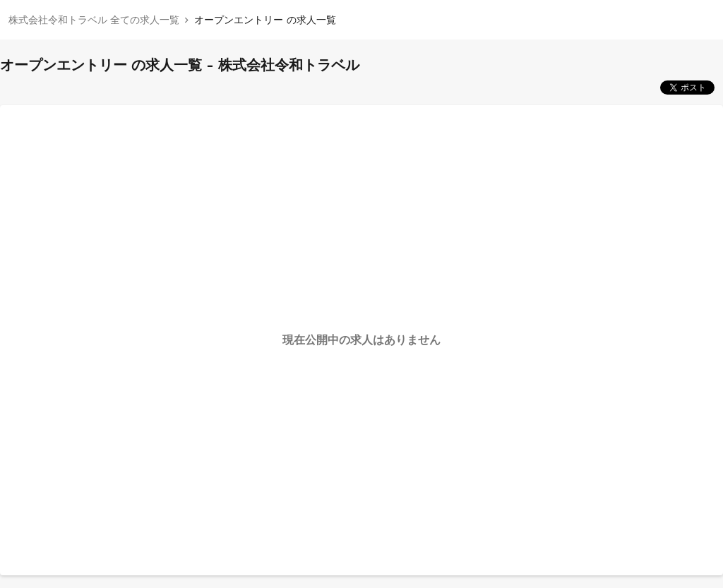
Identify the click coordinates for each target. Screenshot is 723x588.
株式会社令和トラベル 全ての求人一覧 (94, 20)
